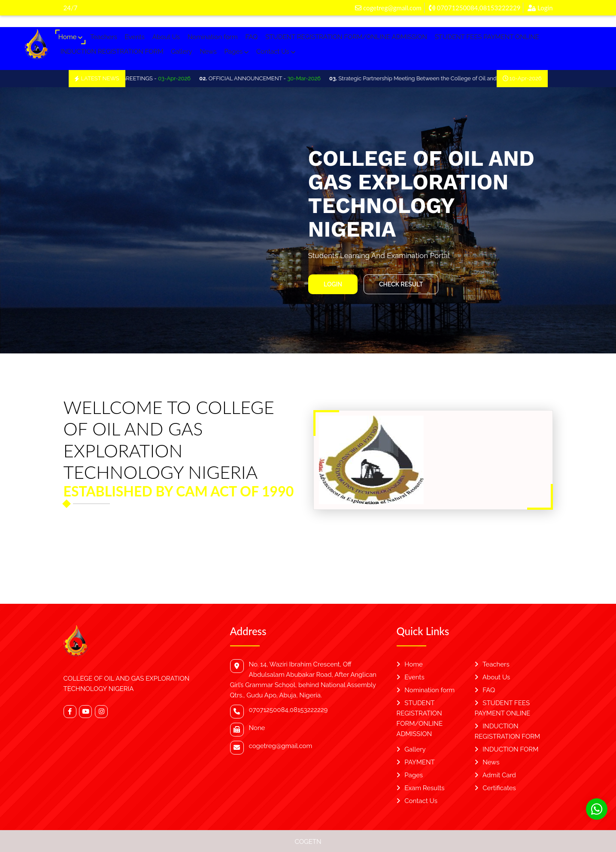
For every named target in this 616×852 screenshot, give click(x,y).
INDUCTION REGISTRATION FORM (112, 52)
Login (540, 8)
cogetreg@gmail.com (388, 8)
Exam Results (421, 788)
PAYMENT (416, 762)
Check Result (401, 284)
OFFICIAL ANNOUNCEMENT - (268, 78)
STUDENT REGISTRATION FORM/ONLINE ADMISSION (346, 37)
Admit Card (495, 775)
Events (135, 37)
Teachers (104, 37)
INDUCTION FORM (507, 749)
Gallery (181, 52)
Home (70, 37)
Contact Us (276, 52)
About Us (166, 37)
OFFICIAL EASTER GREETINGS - (136, 78)
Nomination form (213, 37)
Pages (237, 52)
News (208, 52)
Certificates (495, 788)
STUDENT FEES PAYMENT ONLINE (487, 37)
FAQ (251, 37)
